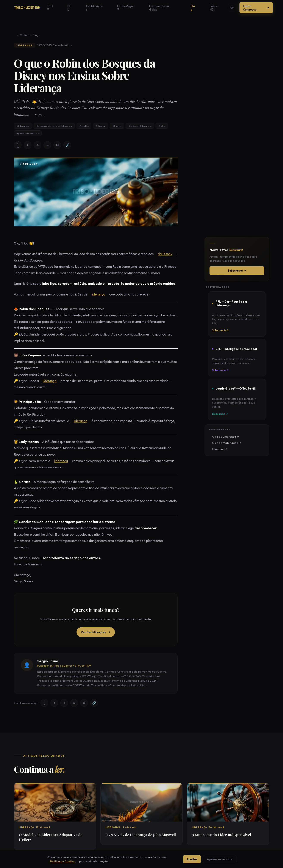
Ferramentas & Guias (153, 8)
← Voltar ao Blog (24, 35)
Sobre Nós (193, 8)
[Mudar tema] (230, 8)
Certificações (98, 8)
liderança (95, 295)
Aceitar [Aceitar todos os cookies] (190, 859)
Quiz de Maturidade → (223, 432)
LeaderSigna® (123, 8)
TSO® (67, 8)
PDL (80, 8)
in (18, 145)
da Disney (162, 254)
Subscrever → (237, 271)
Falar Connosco (255, 8)
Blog (176, 8)
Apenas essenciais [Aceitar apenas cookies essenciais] (221, 859)
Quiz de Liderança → (222, 425)
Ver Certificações (96, 633)
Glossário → (216, 438)
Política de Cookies (56, 861)
